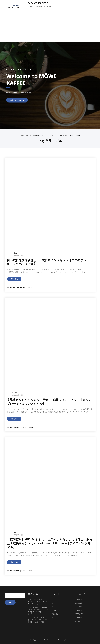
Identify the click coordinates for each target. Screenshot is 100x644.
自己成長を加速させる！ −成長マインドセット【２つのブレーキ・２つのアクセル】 (53, 136)
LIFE (53, 599)
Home (22, 136)
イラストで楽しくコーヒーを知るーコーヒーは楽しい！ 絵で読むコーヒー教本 (38, 610)
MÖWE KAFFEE (38, 3)
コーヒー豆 (56, 607)
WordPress (48, 640)
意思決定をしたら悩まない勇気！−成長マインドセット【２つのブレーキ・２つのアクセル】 (49, 402)
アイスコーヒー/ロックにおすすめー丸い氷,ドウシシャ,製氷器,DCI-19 (38, 620)
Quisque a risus (16, 100)
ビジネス (55, 610)
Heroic (61, 640)
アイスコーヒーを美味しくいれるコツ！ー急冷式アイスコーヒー (38, 602)
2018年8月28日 (18, 255)
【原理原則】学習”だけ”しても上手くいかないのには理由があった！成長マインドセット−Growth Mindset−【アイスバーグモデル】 (50, 543)
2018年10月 (79, 614)
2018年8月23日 (18, 535)
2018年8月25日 (18, 395)
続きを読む (14, 279)
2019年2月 (79, 610)
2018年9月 (79, 618)
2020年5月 (79, 607)
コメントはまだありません (18, 287)
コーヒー (55, 603)
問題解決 (55, 614)
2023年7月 (79, 599)
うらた (14, 253)
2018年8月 (79, 621)
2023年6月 (79, 603)
